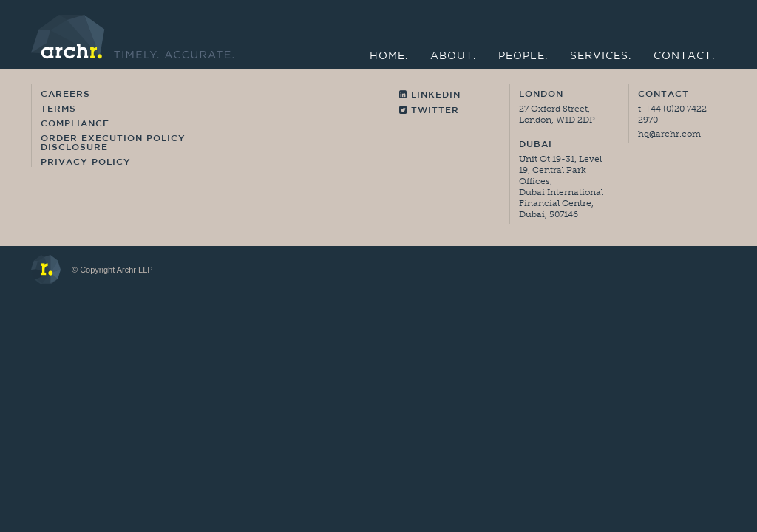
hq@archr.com (669, 134)
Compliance (75, 124)
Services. (601, 57)
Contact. (684, 57)
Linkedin (430, 95)
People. (523, 57)
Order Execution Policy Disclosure (113, 143)
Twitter (429, 110)
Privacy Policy (86, 163)
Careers (65, 95)
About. (453, 57)
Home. (389, 57)
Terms (58, 109)
